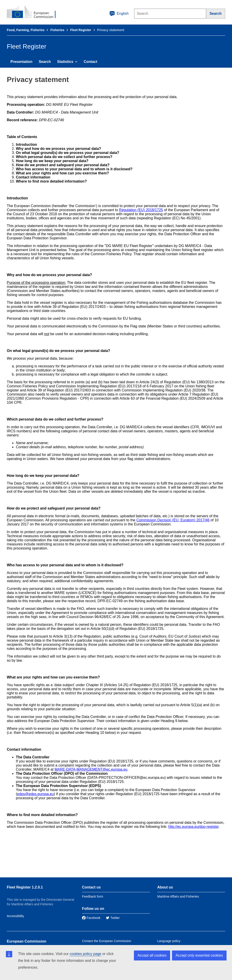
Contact (90, 62)
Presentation (21, 62)
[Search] (216, 14)
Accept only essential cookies (199, 955)
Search (45, 62)
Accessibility (15, 916)
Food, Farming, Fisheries (26, 30)
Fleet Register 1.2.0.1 (25, 887)
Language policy (169, 941)
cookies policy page (85, 954)
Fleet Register (81, 30)
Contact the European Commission (107, 941)
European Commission (27, 941)
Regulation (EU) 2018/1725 (141, 210)
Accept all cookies (152, 955)
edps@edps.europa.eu (35, 794)
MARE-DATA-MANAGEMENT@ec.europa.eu (91, 769)
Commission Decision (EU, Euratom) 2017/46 (173, 520)
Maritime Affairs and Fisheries (178, 896)
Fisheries (57, 30)
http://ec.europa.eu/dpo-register (193, 827)
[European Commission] (34, 12)
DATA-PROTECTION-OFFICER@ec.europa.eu (126, 778)
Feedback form (93, 896)
